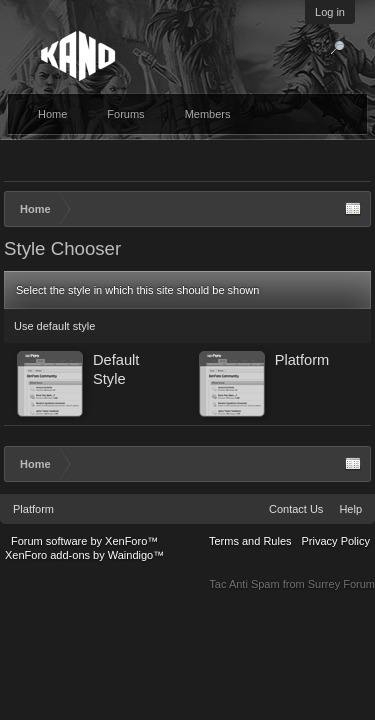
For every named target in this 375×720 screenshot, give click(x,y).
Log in (330, 12)
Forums (125, 114)
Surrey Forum (341, 584)
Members (208, 114)
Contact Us (296, 509)
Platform (33, 509)
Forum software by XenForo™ (84, 541)
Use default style (54, 326)
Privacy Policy (336, 541)
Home (52, 114)
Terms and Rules (250, 541)
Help (350, 509)
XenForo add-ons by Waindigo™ (84, 555)
